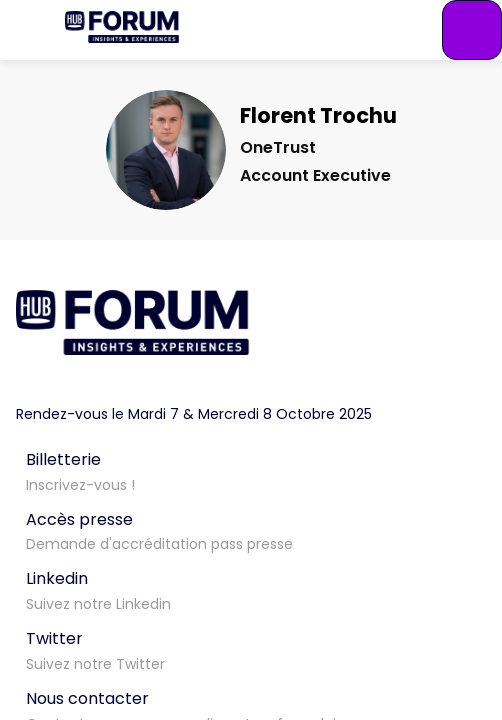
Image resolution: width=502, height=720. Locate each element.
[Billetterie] (251, 470)
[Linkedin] (251, 589)
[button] (30, 30)
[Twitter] (251, 649)
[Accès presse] (251, 530)
